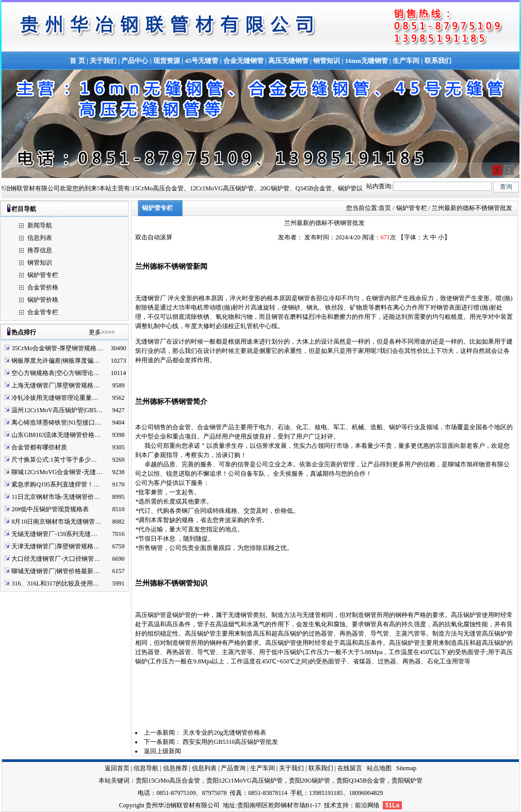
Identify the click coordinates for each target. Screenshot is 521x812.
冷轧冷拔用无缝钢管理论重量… (55, 398)
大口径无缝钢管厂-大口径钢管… (56, 559)
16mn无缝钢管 (367, 61)
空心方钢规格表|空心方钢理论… (55, 373)
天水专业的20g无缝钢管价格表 (224, 733)
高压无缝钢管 (288, 61)
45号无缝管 (201, 61)
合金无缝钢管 (243, 61)
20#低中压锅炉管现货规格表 (50, 509)
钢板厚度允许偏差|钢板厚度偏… (55, 361)
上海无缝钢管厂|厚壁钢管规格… (55, 385)
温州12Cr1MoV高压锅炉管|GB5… (57, 410)
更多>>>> (102, 332)
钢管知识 (327, 61)
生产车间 (406, 61)
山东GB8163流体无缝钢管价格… (56, 435)
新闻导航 (40, 225)
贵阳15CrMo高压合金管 (168, 781)
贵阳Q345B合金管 (361, 781)
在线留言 (350, 768)
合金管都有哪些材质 (39, 447)
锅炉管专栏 (43, 275)
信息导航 (146, 768)
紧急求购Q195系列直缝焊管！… (55, 484)
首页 (385, 208)
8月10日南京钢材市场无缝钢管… (56, 522)
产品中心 (135, 61)
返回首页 (117, 768)
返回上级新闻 (162, 751)
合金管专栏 (43, 312)
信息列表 (40, 238)
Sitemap (406, 768)
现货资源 (167, 61)
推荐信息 (40, 250)
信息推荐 (175, 768)
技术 (330, 805)
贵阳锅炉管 (407, 781)
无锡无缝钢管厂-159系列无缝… (54, 534)
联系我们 (438, 61)
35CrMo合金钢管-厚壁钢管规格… (57, 348)
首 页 (77, 61)
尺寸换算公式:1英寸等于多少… (54, 460)
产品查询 (233, 768)
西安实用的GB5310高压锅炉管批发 (230, 742)
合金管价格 (43, 287)
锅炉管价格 (43, 300)
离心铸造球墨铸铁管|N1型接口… (56, 423)
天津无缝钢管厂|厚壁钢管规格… (55, 546)
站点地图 (379, 768)
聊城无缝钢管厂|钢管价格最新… (55, 571)
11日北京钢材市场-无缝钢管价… (56, 497)
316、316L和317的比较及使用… (55, 583)
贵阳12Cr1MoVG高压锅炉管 (245, 781)
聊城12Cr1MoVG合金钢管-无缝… (57, 472)
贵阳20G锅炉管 (310, 781)
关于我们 (103, 61)
